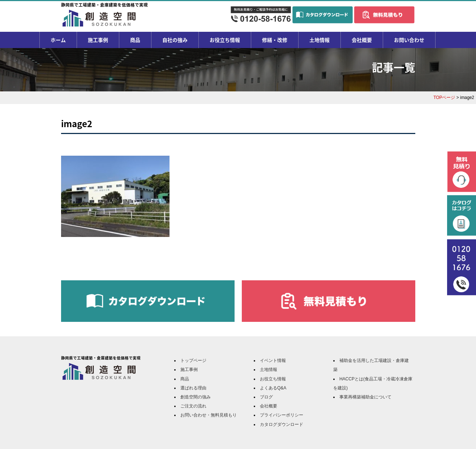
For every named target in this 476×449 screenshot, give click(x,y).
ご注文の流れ (193, 406)
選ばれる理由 (193, 388)
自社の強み (175, 40)
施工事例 (98, 40)
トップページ (193, 361)
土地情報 (320, 40)
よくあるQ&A (273, 388)
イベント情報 (273, 361)
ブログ (266, 397)
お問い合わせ (409, 40)
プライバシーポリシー (282, 415)
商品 (135, 40)
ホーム (58, 40)
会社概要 (362, 40)
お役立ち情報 (225, 40)
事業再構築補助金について (365, 397)
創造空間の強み (196, 397)
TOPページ (444, 98)
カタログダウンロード (282, 424)
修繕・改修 (275, 40)
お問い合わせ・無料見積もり (209, 415)
